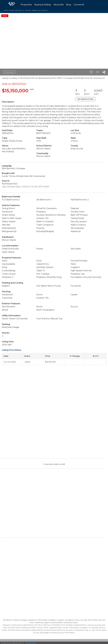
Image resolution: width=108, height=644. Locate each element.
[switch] (91, 72)
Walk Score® (59, 464)
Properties (26, 5)
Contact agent (9, 72)
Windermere (31, 643)
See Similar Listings (86, 99)
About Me (59, 5)
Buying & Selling (43, 5)
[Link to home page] (12, 5)
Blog (69, 5)
